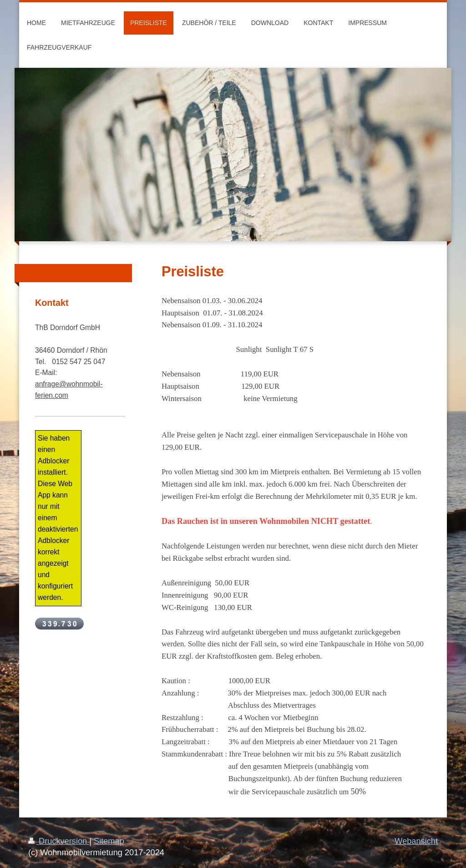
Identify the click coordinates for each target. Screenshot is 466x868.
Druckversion (59, 841)
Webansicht (416, 841)
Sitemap (109, 841)
